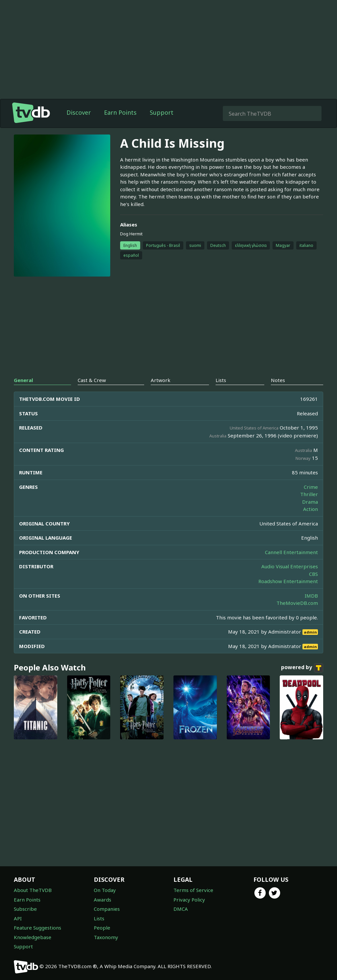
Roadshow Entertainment (288, 581)
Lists (99, 918)
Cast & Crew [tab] (92, 380)
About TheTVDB (33, 890)
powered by (302, 668)
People (102, 928)
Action (311, 509)
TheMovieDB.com (297, 603)
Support (162, 112)
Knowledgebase (33, 937)
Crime (311, 487)
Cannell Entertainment (291, 552)
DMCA (181, 909)
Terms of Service (193, 890)
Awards (103, 900)
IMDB (311, 596)
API (18, 918)
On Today (105, 890)
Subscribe (25, 909)
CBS (313, 574)
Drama (310, 502)
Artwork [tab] (161, 380)
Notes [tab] (278, 380)
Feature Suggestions (38, 928)
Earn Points (120, 112)
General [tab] (23, 380)
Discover (79, 112)
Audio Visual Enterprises (290, 566)
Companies (107, 909)
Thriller (309, 494)
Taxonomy (106, 937)
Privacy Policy (189, 900)
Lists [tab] (221, 380)
